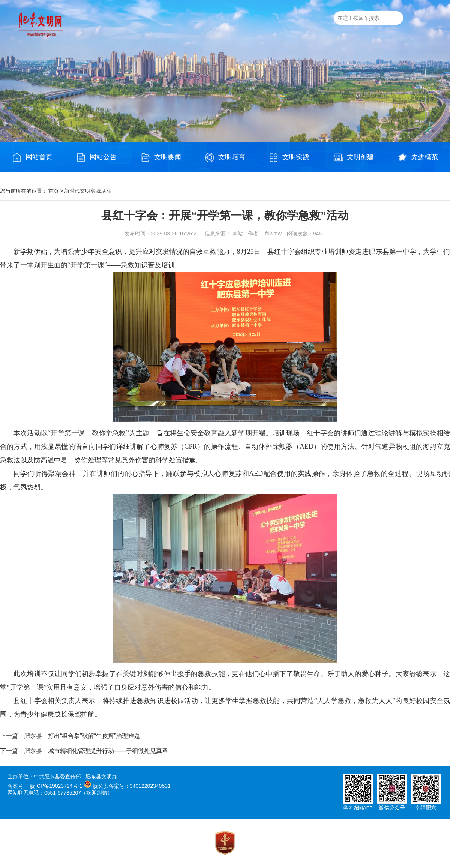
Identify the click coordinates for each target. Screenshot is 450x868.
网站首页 (32, 157)
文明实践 (289, 157)
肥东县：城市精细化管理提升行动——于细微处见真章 (96, 751)
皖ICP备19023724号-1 (56, 786)
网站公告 (96, 157)
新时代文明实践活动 (88, 191)
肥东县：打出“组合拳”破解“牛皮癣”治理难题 (82, 736)
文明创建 (354, 157)
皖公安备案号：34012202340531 (132, 786)
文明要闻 (161, 157)
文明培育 (225, 157)
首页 (54, 191)
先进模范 (418, 157)
